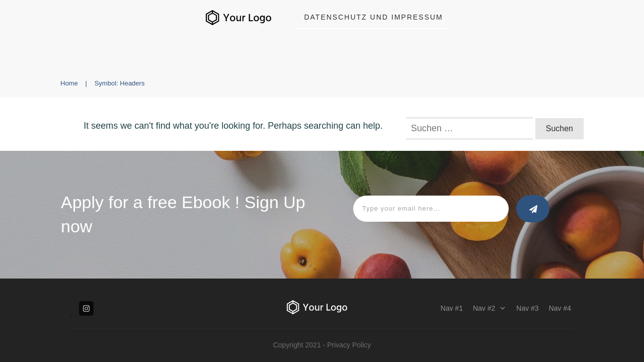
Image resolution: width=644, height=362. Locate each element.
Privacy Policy (349, 345)
